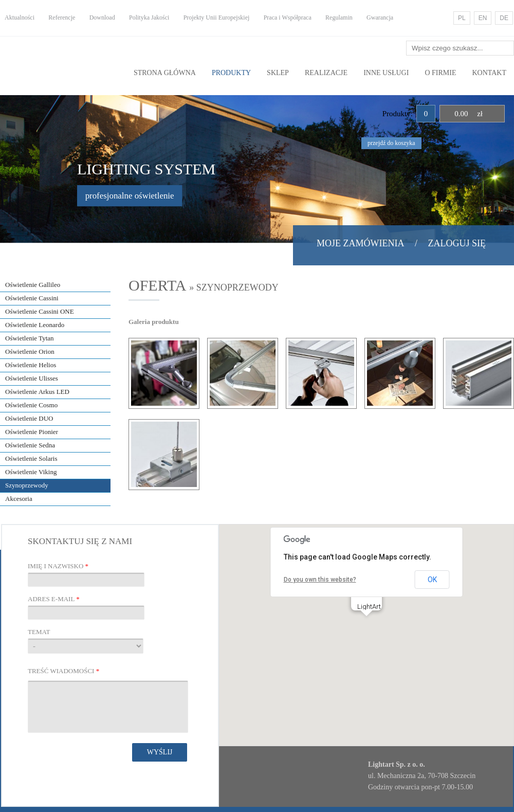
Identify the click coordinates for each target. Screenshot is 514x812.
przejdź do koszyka (391, 143)
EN (483, 18)
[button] (366, 626)
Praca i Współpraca (288, 17)
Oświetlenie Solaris (31, 458)
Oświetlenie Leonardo (35, 325)
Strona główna (165, 73)
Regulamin (339, 17)
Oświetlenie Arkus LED (37, 392)
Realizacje (326, 73)
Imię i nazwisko (58, 566)
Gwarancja (380, 17)
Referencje (62, 17)
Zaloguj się (457, 243)
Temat (39, 632)
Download (102, 17)
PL (462, 18)
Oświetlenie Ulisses (32, 378)
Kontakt (489, 73)
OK (432, 580)
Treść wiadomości (63, 671)
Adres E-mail (54, 599)
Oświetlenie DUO (29, 418)
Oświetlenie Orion (30, 351)
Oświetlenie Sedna (30, 445)
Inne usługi (386, 73)
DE (504, 18)
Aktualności (20, 17)
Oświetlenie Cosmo (31, 405)
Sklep (278, 73)
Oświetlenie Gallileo (33, 285)
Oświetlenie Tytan (30, 338)
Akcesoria (19, 499)
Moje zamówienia (360, 243)
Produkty (231, 73)
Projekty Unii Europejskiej (217, 17)
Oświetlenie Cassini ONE (40, 311)
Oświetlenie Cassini (32, 298)
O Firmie (440, 73)
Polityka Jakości (149, 17)
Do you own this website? (320, 580)
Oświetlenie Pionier (32, 432)
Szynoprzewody (27, 485)
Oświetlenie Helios (31, 365)
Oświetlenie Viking (31, 472)
